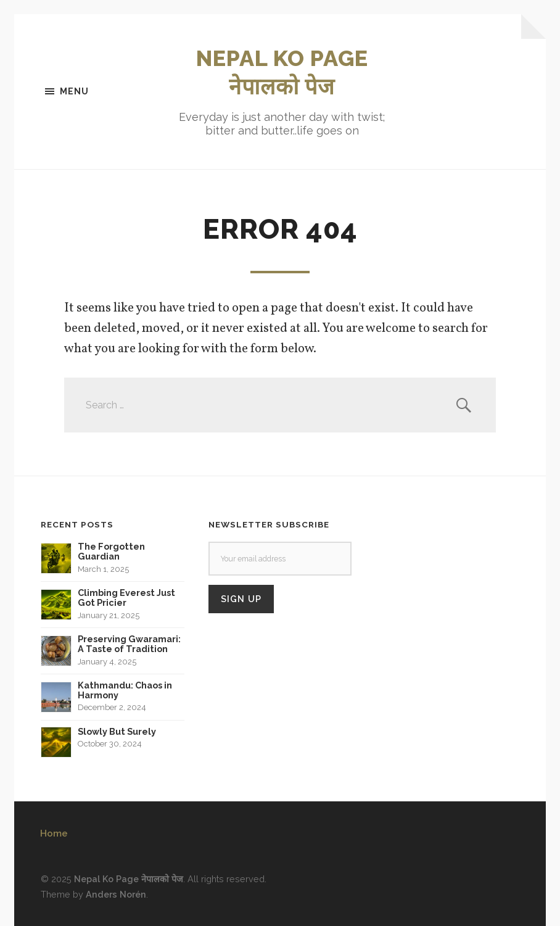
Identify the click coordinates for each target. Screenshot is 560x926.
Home (54, 833)
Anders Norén (116, 894)
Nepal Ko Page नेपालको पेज (129, 879)
